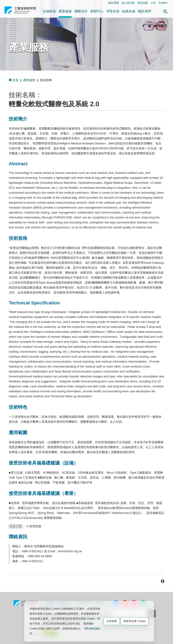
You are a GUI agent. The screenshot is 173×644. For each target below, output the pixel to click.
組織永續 (129, 11)
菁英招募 (143, 3)
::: (5, 3)
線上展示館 (128, 3)
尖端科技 (49, 11)
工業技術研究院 (20, 11)
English (163, 3)
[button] (165, 11)
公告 (153, 3)
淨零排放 (113, 11)
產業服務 (65, 11)
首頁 (14, 80)
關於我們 (145, 11)
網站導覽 (114, 3)
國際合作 (81, 11)
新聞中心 (97, 11)
